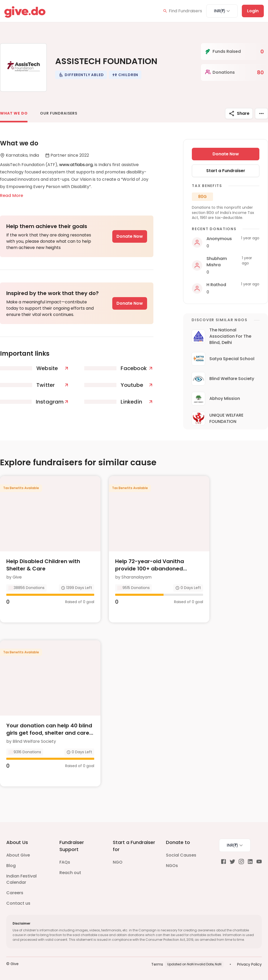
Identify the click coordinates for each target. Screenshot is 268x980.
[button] (81, 75)
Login (253, 11)
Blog (11, 866)
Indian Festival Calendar (21, 879)
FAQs (65, 862)
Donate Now (130, 236)
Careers (15, 893)
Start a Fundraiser (226, 171)
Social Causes (181, 855)
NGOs (172, 866)
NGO (118, 862)
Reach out (70, 873)
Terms (157, 964)
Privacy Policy (249, 964)
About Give (18, 855)
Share (239, 114)
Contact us (18, 903)
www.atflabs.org (76, 165)
